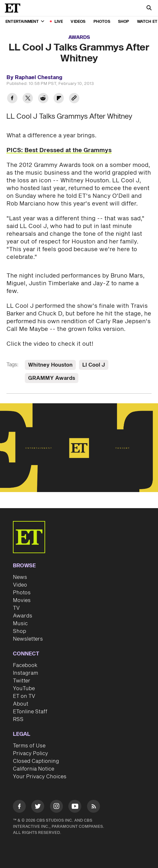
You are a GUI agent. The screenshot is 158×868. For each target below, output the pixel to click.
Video (20, 585)
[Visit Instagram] (56, 807)
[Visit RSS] (94, 807)
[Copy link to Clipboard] (74, 99)
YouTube (24, 689)
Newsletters (28, 639)
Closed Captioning (36, 761)
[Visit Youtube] (75, 807)
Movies (22, 600)
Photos (102, 22)
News (20, 577)
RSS (18, 719)
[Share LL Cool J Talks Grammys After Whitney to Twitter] (28, 99)
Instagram (25, 673)
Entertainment (25, 22)
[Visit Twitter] (38, 807)
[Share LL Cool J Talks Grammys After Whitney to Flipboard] (59, 99)
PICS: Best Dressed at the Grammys (59, 150)
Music (20, 624)
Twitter (22, 681)
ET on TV (24, 696)
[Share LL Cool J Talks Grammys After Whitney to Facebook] (12, 99)
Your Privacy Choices (40, 777)
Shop (124, 22)
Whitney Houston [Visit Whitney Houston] (50, 365)
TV (16, 608)
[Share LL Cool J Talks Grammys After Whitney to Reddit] (43, 99)
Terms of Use (29, 746)
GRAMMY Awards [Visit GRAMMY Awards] (52, 378)
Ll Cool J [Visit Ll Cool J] (94, 365)
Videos (78, 22)
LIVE (59, 22)
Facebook (25, 665)
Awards (79, 37)
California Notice (34, 769)
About (21, 704)
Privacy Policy (30, 754)
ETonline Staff (30, 712)
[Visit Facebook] (19, 807)
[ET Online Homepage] (15, 8)
